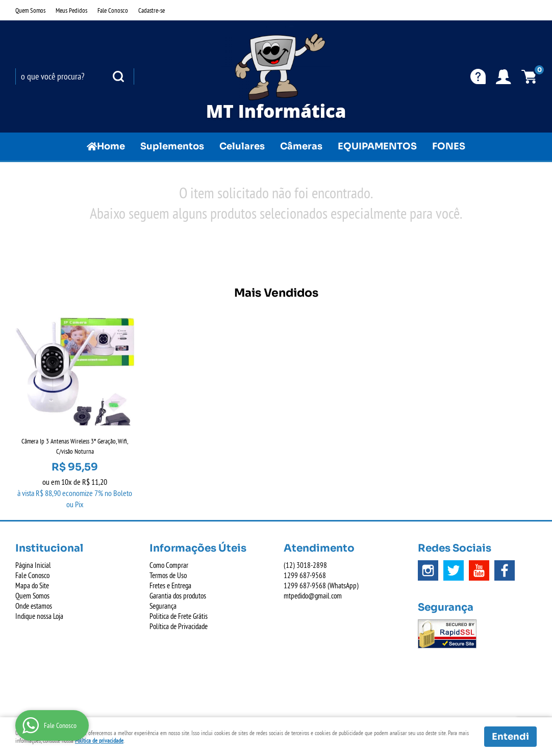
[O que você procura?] (118, 76)
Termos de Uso (168, 575)
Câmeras (301, 146)
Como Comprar (169, 565)
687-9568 (305, 575)
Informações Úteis (198, 548)
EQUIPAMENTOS (377, 146)
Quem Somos (30, 10)
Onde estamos (34, 606)
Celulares (242, 146)
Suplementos (172, 146)
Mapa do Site (32, 585)
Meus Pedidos (71, 10)
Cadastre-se (152, 10)
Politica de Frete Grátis (179, 616)
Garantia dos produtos (178, 596)
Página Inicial (33, 565)
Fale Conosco (113, 10)
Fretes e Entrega (170, 585)
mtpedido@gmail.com (313, 596)
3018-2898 (305, 565)
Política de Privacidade (179, 626)
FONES (449, 146)
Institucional (49, 548)
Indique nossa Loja (39, 616)
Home (111, 146)
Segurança (163, 606)
